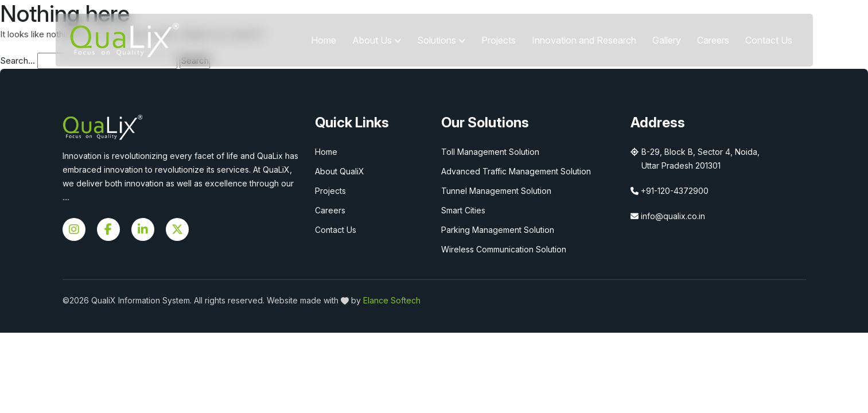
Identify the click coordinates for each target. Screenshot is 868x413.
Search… (17, 61)
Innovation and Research (584, 40)
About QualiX (340, 171)
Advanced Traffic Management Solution (516, 171)
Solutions (441, 40)
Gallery (667, 40)
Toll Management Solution (490, 152)
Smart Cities (463, 210)
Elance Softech (392, 300)
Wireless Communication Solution (504, 249)
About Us (377, 40)
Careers (713, 40)
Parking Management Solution (498, 230)
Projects (499, 40)
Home (324, 40)
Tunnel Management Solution (496, 191)
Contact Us (769, 40)
